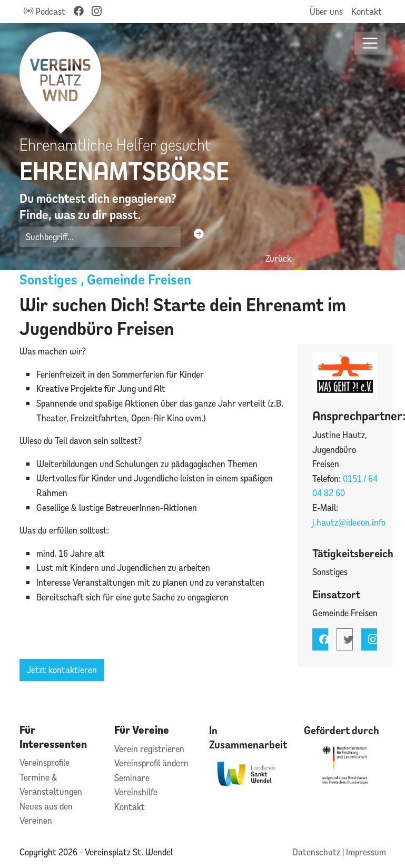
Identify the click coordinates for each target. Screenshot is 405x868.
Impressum (366, 852)
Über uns (326, 11)
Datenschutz (317, 852)
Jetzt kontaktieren (62, 670)
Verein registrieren (149, 749)
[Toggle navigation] (370, 43)
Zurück (278, 258)
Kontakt (367, 11)
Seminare (132, 778)
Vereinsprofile (45, 762)
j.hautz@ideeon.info (349, 522)
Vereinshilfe (136, 792)
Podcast (45, 11)
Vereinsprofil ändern (151, 763)
